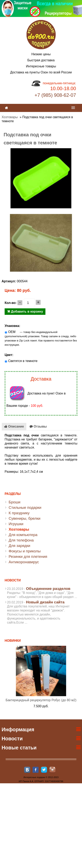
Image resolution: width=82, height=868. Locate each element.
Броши (14, 502)
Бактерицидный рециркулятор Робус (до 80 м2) (41, 700)
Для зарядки (19, 546)
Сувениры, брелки (25, 518)
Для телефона (21, 540)
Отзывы (38, 426)
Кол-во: (11, 303)
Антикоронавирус (24, 562)
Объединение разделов (48, 589)
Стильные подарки (25, 508)
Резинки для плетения (28, 557)
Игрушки (16, 524)
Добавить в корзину (25, 311)
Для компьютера (23, 535)
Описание (14, 426)
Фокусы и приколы (25, 551)
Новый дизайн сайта (45, 602)
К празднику (19, 513)
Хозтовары (10, 117)
